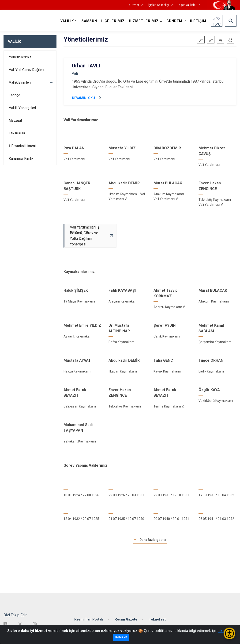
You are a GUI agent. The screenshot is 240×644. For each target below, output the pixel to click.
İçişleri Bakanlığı (158, 5)
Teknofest (157, 619)
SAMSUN (89, 21)
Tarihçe (15, 95)
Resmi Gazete (126, 619)
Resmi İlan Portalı (89, 619)
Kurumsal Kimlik (21, 159)
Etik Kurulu (17, 133)
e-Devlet (134, 5)
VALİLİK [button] (67, 21)
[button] (221, 40)
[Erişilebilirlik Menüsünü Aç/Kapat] (229, 633)
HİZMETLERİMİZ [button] (144, 21)
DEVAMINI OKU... (85, 98)
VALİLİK (14, 42)
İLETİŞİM (198, 21)
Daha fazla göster (153, 540)
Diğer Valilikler (187, 5)
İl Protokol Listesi (22, 146)
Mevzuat (15, 120)
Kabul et (121, 637)
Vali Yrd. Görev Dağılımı (26, 70)
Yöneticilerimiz (20, 57)
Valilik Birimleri (20, 82)
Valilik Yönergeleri (22, 108)
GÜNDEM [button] (174, 21)
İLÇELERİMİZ (113, 21)
